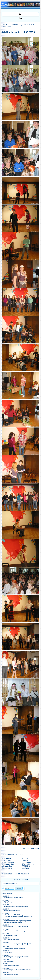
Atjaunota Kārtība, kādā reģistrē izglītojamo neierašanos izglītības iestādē (17, 921)
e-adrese (26, 868)
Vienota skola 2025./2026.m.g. (14, 915)
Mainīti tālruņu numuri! (11, 974)
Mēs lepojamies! (9, 961)
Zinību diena (8, 953)
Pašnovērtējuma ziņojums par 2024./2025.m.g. (19, 916)
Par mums (7, 858)
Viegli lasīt (7, 860)
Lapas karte (7, 868)
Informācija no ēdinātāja (11, 966)
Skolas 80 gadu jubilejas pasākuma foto (16, 957)
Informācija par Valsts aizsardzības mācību (17, 970)
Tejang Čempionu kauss (11, 902)
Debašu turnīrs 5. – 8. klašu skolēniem (16, 906)
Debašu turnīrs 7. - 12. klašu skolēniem (16, 927)
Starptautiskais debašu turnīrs (13, 898)
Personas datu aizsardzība (8, 865)
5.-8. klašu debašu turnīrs (12, 940)
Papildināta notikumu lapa (12, 911)
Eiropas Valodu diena (10, 935)
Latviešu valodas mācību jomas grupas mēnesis (19, 931)
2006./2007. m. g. (17, 25)
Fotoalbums (6, 25)
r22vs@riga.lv (28, 862)
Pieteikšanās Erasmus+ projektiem (15, 948)
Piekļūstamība (8, 862)
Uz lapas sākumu (31, 848)
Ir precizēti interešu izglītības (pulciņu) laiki (17, 944)
